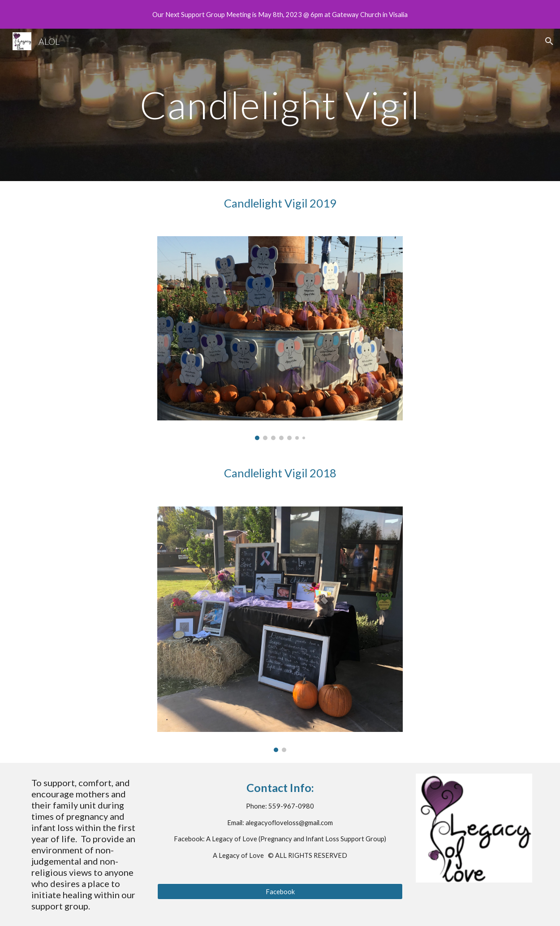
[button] (549, 41)
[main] (280, 105)
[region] (280, 14)
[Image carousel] (280, 338)
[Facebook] (280, 891)
